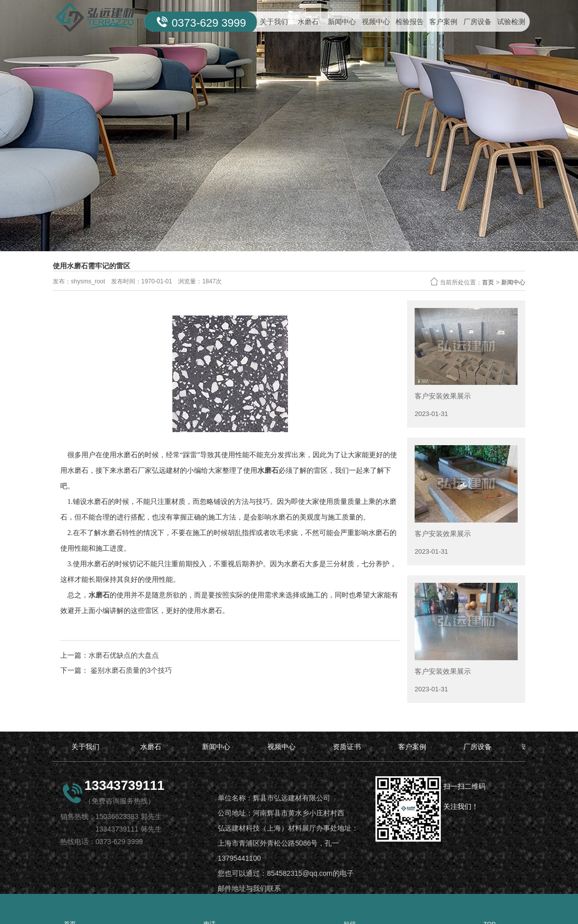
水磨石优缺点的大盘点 (124, 655)
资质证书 (347, 747)
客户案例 (443, 22)
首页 (488, 282)
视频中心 (376, 22)
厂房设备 (477, 22)
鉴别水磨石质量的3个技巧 (130, 670)
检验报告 (410, 22)
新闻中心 (342, 22)
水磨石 (308, 22)
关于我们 (274, 22)
